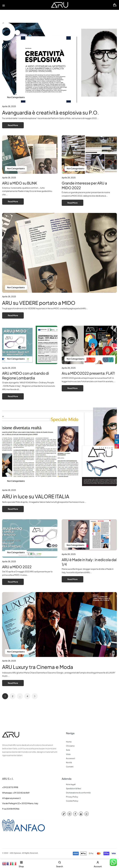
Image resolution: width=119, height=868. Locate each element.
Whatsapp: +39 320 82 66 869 (16, 793)
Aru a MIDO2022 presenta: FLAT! (88, 373)
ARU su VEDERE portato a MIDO (39, 303)
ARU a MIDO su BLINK (20, 183)
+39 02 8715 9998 (10, 787)
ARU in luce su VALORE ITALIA (36, 496)
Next (35, 696)
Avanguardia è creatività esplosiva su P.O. (50, 113)
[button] (115, 5)
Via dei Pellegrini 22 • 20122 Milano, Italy (20, 803)
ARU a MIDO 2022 (17, 567)
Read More (13, 125)
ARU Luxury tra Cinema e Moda (38, 667)
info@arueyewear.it (11, 798)
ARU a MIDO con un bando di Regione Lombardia (26, 376)
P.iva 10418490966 (11, 809)
